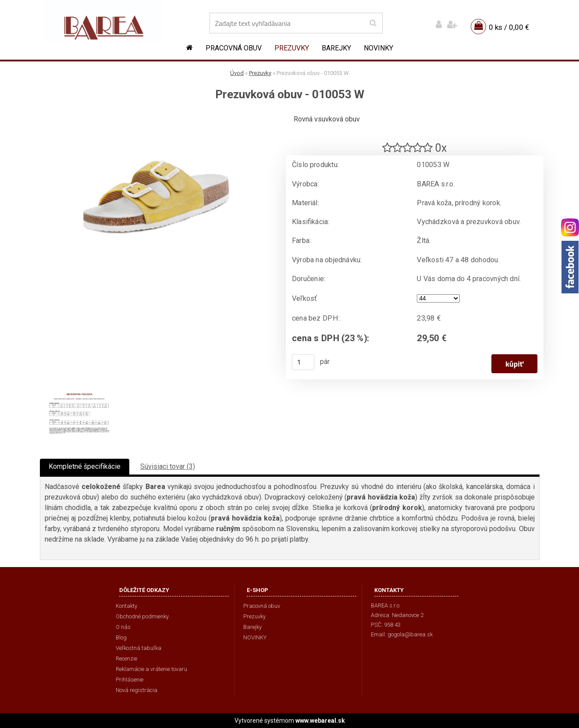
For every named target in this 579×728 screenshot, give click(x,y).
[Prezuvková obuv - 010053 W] (156, 116)
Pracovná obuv (234, 48)
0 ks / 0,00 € (509, 27)
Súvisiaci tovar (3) (168, 466)
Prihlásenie (130, 680)
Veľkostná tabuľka (139, 648)
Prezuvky (292, 48)
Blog (121, 637)
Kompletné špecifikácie (85, 466)
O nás (123, 627)
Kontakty (126, 606)
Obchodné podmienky (142, 616)
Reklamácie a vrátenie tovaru (151, 669)
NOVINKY (378, 48)
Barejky (336, 48)
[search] (373, 23)
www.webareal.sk (320, 721)
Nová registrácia (137, 690)
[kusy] (303, 362)
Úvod (237, 73)
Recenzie (126, 658)
